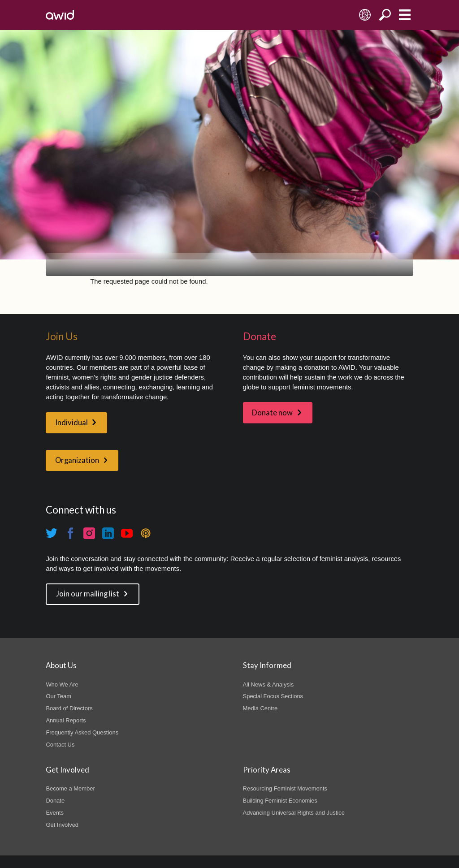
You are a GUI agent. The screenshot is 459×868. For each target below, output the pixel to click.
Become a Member (70, 788)
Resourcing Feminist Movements (285, 788)
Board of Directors (69, 708)
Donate (55, 801)
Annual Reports (66, 720)
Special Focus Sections (273, 696)
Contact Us (60, 745)
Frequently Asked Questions (82, 732)
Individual (71, 423)
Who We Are (62, 684)
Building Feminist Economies (280, 801)
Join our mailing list (88, 594)
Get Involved (62, 825)
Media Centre (260, 708)
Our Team (58, 696)
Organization (77, 460)
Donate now (272, 413)
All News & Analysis (268, 684)
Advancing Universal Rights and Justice (294, 813)
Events (55, 813)
